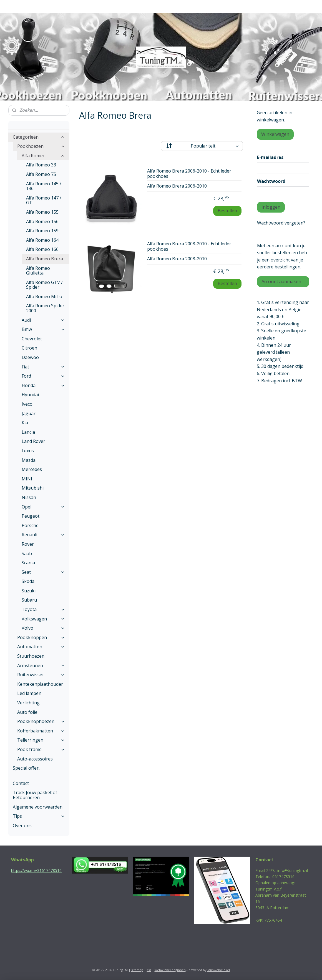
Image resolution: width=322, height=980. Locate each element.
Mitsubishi (33, 488)
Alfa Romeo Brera (45, 259)
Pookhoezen (41, 146)
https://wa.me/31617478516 (36, 870)
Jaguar (29, 413)
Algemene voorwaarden (38, 807)
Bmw (43, 329)
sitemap (137, 970)
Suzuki (29, 591)
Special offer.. (27, 768)
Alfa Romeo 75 (41, 174)
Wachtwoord (271, 181)
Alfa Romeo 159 (42, 231)
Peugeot (31, 516)
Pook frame (41, 749)
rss (149, 970)
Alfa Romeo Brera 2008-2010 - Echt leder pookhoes (189, 247)
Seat (43, 572)
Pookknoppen (41, 637)
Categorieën (39, 137)
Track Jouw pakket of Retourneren (35, 795)
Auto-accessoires (35, 759)
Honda (43, 385)
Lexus (28, 451)
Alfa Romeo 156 (42, 221)
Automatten (41, 647)
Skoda (28, 581)
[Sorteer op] (202, 146)
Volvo (43, 628)
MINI (27, 479)
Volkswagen (43, 619)
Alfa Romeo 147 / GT (44, 200)
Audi (43, 320)
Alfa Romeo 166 (42, 249)
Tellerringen (41, 740)
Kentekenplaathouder (40, 684)
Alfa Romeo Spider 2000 (45, 308)
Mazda (29, 460)
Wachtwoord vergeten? (281, 223)
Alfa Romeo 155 (42, 212)
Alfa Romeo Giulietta (38, 271)
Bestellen (227, 211)
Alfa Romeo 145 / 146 (44, 186)
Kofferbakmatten (41, 731)
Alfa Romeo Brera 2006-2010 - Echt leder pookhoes (189, 174)
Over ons (22, 826)
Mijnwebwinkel (219, 970)
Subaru (29, 600)
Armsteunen (41, 665)
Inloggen (271, 207)
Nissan (29, 497)
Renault (43, 535)
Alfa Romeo (43, 156)
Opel (43, 507)
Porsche (30, 525)
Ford (43, 376)
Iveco (27, 404)
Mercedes (32, 469)
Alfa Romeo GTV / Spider (44, 285)
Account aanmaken (281, 281)
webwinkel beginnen (170, 970)
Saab (27, 553)
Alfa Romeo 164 (42, 240)
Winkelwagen (275, 134)
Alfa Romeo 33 (41, 165)
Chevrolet (32, 339)
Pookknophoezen (41, 721)
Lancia (28, 432)
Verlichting (28, 703)
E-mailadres (270, 157)
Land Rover (33, 441)
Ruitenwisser (41, 675)
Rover (28, 544)
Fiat (43, 367)
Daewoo (30, 357)
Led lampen (29, 693)
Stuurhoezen (31, 656)
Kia (25, 423)
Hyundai (30, 395)
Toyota (43, 609)
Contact (21, 783)
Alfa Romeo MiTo (44, 296)
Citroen (29, 348)
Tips (39, 816)
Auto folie (27, 712)
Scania (28, 563)
